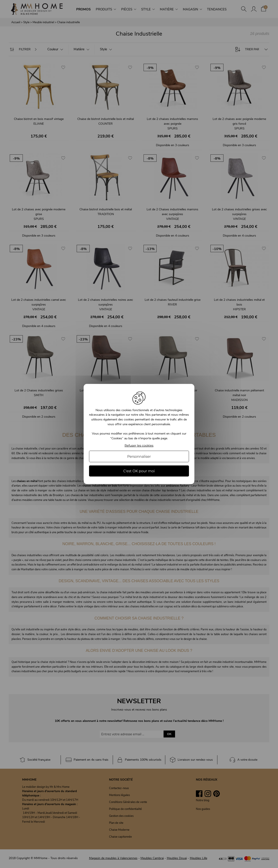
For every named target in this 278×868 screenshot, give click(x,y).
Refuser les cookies (139, 446)
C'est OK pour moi (139, 471)
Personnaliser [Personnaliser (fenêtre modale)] (139, 457)
